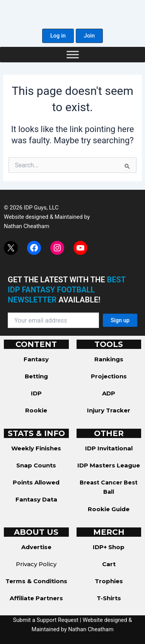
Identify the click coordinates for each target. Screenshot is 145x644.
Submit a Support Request (46, 620)
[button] (58, 36)
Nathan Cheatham (26, 226)
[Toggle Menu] (73, 54)
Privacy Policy (36, 564)
